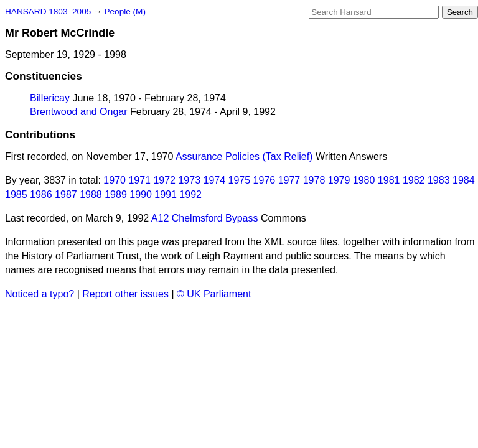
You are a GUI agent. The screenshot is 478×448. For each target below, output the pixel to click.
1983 (439, 180)
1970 (115, 180)
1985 (16, 194)
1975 (240, 180)
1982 (414, 180)
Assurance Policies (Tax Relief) (244, 156)
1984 (464, 180)
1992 (190, 194)
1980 (364, 180)
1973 (189, 180)
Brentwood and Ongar (79, 112)
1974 (215, 180)
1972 (164, 180)
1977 (289, 180)
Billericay (50, 98)
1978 (314, 180)
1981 (389, 180)
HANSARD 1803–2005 (48, 12)
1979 (339, 180)
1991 (166, 194)
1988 (91, 194)
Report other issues (125, 294)
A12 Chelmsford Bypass (205, 218)
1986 (41, 194)
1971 (139, 180)
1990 (141, 194)
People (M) (124, 12)
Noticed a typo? (40, 294)
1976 (265, 180)
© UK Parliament (214, 294)
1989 (116, 194)
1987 (66, 194)
